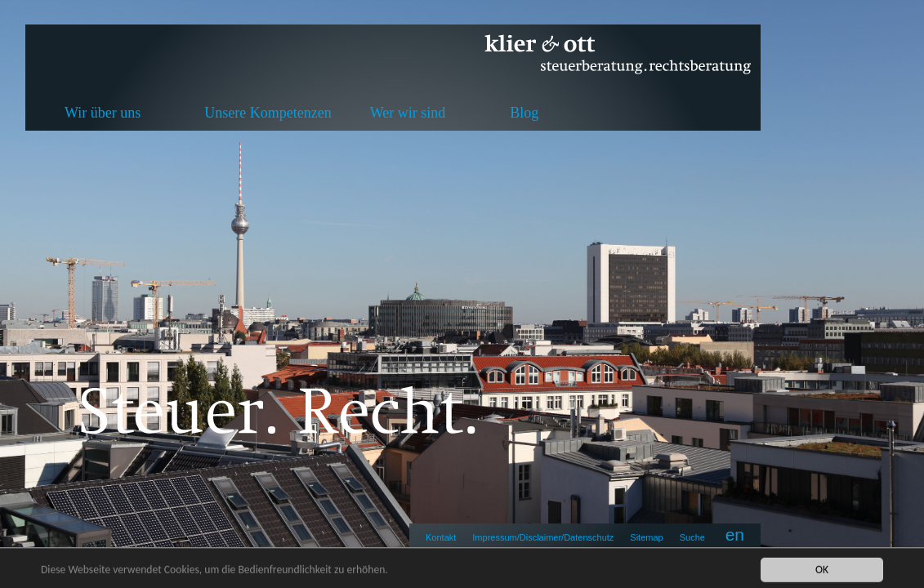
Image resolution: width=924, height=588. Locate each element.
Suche (692, 537)
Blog (524, 113)
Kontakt (441, 537)
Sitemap (646, 537)
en (735, 535)
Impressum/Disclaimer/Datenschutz (543, 537)
